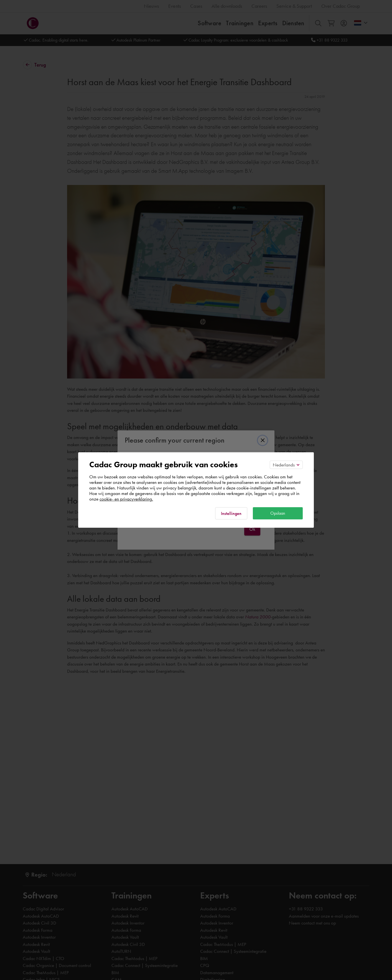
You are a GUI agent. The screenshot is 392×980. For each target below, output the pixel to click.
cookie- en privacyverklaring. (126, 499)
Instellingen (231, 513)
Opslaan (278, 513)
